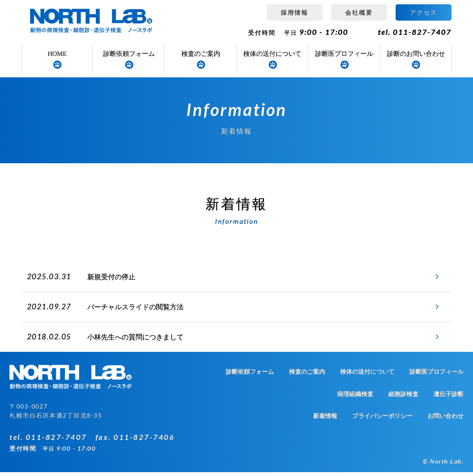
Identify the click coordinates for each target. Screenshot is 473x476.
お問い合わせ (445, 420)
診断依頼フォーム (129, 54)
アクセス (424, 12)
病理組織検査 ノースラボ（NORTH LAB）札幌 (92, 21)
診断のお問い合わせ (416, 54)
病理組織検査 (355, 398)
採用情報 (295, 12)
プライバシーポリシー (382, 420)
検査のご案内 (201, 54)
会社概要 (359, 12)
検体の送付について (272, 54)
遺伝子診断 (448, 398)
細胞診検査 (403, 398)
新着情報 (325, 420)
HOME (57, 54)
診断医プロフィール (344, 54)
